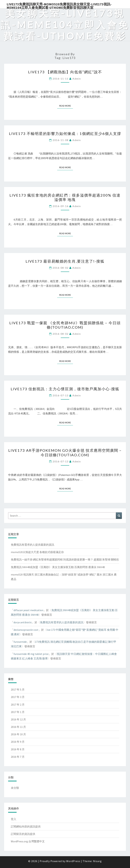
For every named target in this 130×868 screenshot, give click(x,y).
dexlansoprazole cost (26, 630)
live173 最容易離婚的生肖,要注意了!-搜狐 (65, 261)
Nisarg (97, 861)
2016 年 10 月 (18, 734)
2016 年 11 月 (18, 727)
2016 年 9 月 (18, 742)
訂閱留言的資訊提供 (23, 834)
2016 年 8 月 (18, 749)
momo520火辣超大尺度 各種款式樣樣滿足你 (37, 552)
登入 (14, 819)
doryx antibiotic (23, 622)
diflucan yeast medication (28, 610)
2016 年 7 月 (18, 757)
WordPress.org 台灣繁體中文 (28, 841)
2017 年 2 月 (18, 705)
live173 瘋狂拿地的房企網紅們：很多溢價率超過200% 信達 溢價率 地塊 (65, 197)
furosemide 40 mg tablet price (31, 654)
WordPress (73, 861)
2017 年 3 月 (18, 697)
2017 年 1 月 (18, 712)
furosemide (20, 642)
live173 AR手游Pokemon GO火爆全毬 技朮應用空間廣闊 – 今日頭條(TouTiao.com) (65, 452)
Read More (66, 106)
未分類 (15, 788)
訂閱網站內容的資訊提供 (26, 826)
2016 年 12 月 (18, 719)
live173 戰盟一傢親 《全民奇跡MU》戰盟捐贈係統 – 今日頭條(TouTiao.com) (65, 325)
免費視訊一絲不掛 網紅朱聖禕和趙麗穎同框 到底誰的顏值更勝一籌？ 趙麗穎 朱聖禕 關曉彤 (65, 559)
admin (77, 79)
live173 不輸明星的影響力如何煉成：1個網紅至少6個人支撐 (65, 133)
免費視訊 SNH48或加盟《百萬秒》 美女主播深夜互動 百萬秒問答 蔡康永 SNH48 (58, 567)
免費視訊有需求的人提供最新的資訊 (32, 545)
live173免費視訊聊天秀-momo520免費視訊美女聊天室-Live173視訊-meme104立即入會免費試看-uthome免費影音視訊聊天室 (59, 5)
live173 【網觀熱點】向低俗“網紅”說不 (65, 72)
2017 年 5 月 (18, 690)
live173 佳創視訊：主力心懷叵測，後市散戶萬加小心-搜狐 (65, 389)
